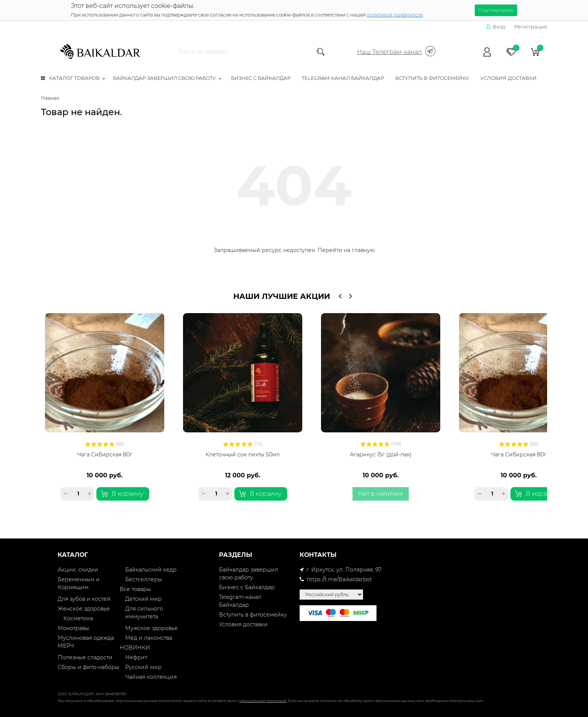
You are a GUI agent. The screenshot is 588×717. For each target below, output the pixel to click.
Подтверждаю (496, 10)
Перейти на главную (346, 250)
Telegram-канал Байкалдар (343, 78)
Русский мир (143, 667)
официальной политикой (263, 701)
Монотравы (73, 628)
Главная (50, 98)
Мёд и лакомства (149, 638)
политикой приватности (395, 15)
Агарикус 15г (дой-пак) (381, 454)
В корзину (122, 494)
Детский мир (143, 599)
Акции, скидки (78, 570)
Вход (496, 27)
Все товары (135, 589)
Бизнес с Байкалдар (261, 78)
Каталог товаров (70, 78)
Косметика (78, 618)
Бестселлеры (144, 579)
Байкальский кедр (151, 570)
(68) (105, 444)
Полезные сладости (85, 657)
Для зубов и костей (84, 599)
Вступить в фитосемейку (432, 78)
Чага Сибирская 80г (105, 454)
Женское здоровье (84, 609)
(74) (243, 444)
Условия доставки (508, 78)
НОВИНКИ (135, 648)
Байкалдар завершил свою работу (164, 78)
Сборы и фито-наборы (88, 667)
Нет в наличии (381, 494)
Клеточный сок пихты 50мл (243, 454)
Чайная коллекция (151, 677)
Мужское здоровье (151, 628)
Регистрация (531, 27)
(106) (381, 444)
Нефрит (136, 657)
